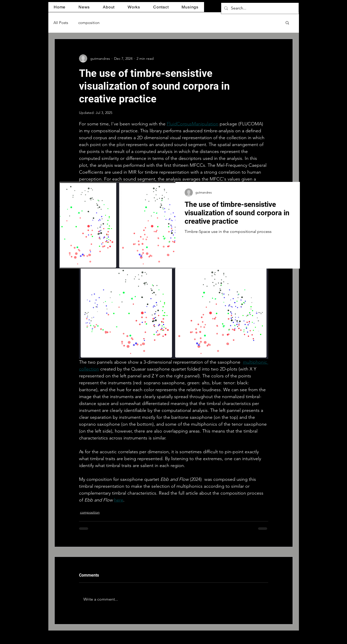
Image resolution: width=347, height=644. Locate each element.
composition (89, 23)
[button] (84, 7)
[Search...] (259, 8)
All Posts (61, 23)
